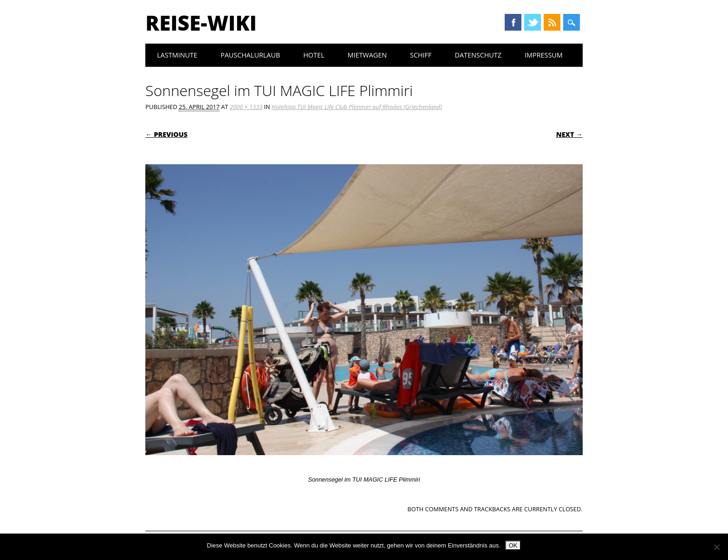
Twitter (533, 22)
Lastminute (177, 55)
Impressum (544, 55)
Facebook (513, 22)
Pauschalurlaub (250, 55)
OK (513, 545)
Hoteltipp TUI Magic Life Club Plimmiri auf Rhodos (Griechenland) (357, 107)
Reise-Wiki (201, 23)
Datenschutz (478, 55)
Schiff (421, 55)
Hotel (314, 55)
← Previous (166, 134)
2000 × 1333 (246, 107)
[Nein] (716, 547)
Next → (569, 134)
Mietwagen (367, 55)
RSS (552, 22)
